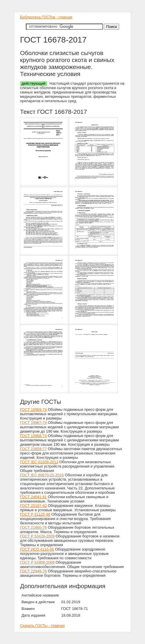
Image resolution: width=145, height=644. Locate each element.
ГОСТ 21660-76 (33, 527)
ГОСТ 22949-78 (33, 571)
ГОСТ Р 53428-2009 (37, 536)
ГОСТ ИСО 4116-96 (37, 549)
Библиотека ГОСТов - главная (46, 17)
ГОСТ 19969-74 (33, 409)
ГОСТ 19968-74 (33, 436)
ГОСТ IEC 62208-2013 (39, 462)
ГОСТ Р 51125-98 (35, 514)
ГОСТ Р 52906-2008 (37, 562)
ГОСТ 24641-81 (33, 497)
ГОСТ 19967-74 (33, 423)
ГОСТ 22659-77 (33, 449)
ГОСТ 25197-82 (33, 506)
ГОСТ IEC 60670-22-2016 (42, 475)
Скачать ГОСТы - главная (42, 626)
